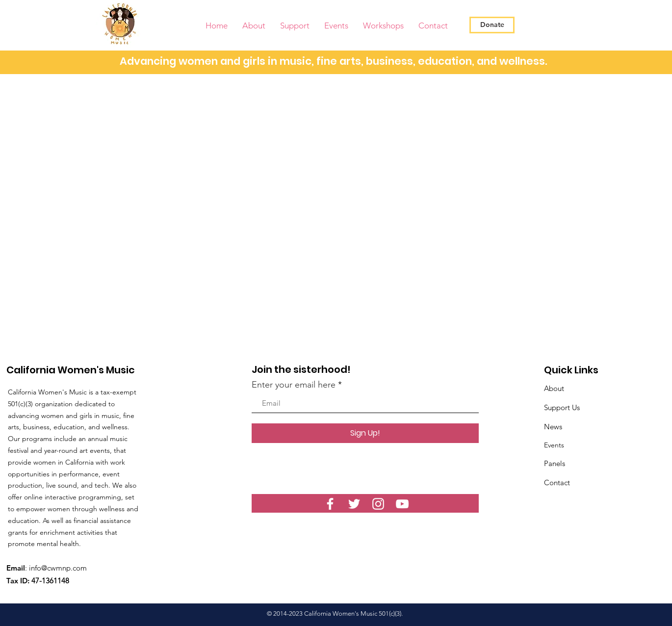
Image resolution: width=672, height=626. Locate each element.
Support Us (562, 407)
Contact (557, 483)
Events (554, 445)
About (554, 388)
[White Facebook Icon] (330, 504)
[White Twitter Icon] (354, 504)
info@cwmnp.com (58, 568)
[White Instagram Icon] (378, 504)
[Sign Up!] (365, 433)
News (553, 427)
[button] (254, 26)
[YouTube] (402, 504)
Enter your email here (294, 385)
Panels (555, 463)
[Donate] (492, 25)
